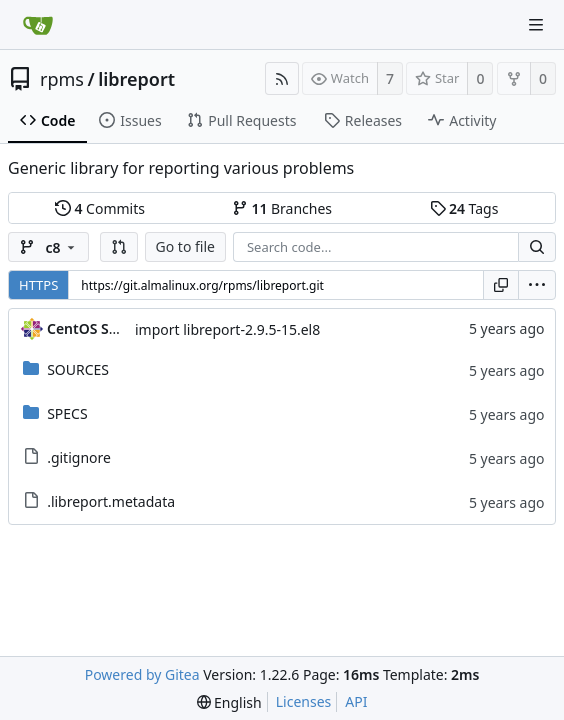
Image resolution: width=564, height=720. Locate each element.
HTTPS (38, 285)
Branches (282, 208)
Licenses (304, 701)
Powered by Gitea (142, 674)
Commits (100, 208)
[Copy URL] (501, 285)
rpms (62, 79)
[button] (119, 247)
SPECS (67, 413)
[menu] (537, 285)
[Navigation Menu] (536, 25)
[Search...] (537, 247)
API (356, 701)
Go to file (185, 246)
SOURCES (78, 369)
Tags (464, 208)
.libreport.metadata (111, 501)
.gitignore (79, 457)
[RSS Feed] (282, 78)
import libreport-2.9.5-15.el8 (227, 329)
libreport (136, 79)
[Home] (38, 25)
